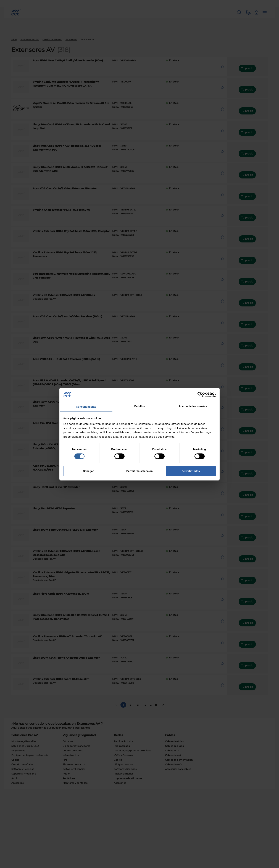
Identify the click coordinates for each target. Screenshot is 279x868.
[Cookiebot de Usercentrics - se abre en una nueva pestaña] (200, 394)
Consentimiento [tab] (86, 407)
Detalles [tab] (139, 406)
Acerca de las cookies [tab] (193, 406)
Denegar (88, 471)
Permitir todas (191, 471)
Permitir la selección (139, 471)
